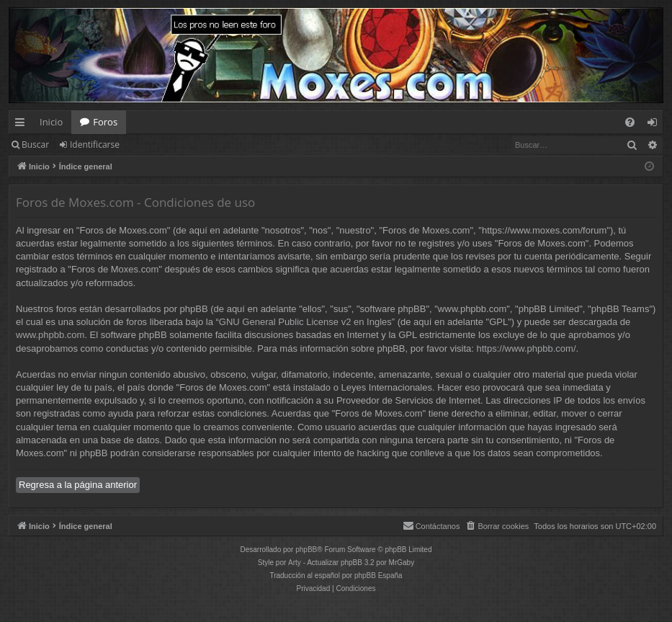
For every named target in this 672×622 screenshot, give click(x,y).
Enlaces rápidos (23, 125)
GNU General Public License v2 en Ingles (305, 322)
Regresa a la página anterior (78, 485)
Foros (105, 122)
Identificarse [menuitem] (656, 125)
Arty (295, 563)
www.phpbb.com (50, 335)
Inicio (51, 122)
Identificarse (95, 145)
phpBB (306, 550)
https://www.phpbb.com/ (527, 348)
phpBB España (378, 576)
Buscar (35, 145)
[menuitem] (630, 122)
